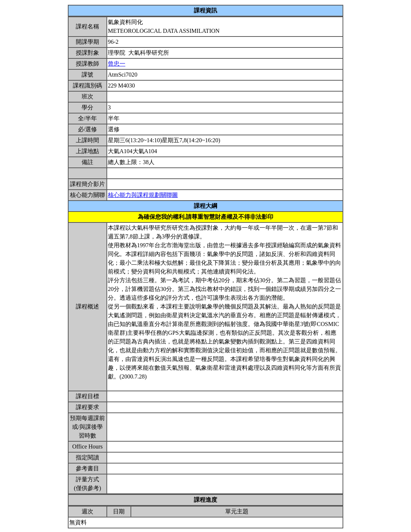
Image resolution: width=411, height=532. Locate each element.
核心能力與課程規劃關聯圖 (143, 195)
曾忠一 (117, 64)
